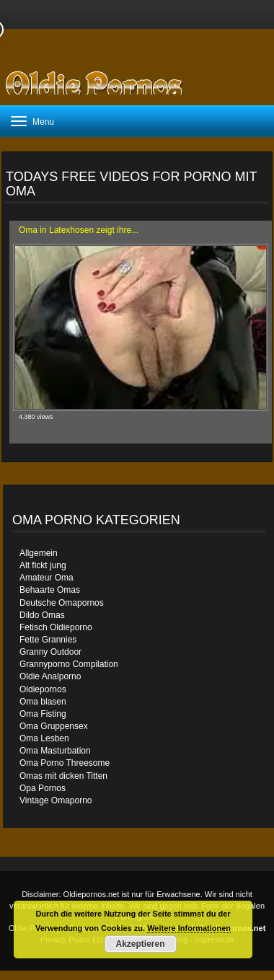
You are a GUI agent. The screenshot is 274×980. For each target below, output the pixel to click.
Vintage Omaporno (56, 800)
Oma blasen (43, 702)
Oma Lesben (44, 738)
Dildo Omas (42, 615)
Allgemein (39, 553)
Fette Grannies (48, 640)
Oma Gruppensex (54, 726)
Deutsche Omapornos (62, 603)
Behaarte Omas (50, 590)
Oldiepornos (43, 689)
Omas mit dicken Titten (63, 776)
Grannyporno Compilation (69, 664)
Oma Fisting (43, 714)
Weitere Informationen (189, 928)
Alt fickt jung (43, 565)
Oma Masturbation (55, 751)
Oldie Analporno (50, 676)
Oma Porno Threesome (65, 763)
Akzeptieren (140, 944)
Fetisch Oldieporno (56, 627)
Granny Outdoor (50, 652)
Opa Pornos (43, 788)
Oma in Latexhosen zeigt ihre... (79, 230)
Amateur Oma (47, 578)
